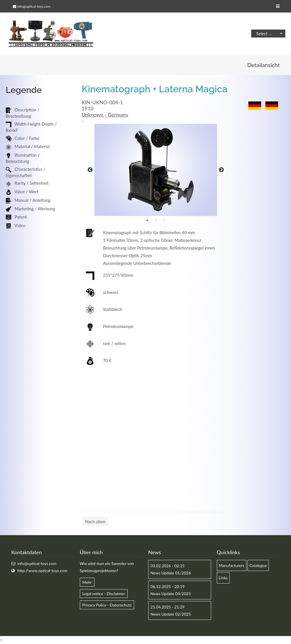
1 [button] (147, 221)
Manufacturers (232, 566)
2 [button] (156, 221)
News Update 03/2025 (171, 594)
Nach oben (95, 522)
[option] (156, 170)
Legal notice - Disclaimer (104, 594)
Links (223, 578)
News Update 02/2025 (171, 614)
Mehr (87, 582)
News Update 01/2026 (171, 573)
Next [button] (221, 170)
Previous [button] (90, 170)
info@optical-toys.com (34, 6)
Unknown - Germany (105, 115)
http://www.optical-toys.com (42, 571)
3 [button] (164, 221)
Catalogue (258, 566)
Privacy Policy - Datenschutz (107, 605)
